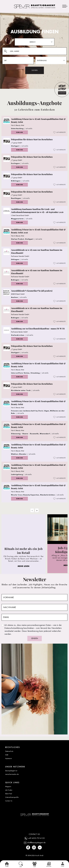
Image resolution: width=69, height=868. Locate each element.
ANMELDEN (62, 93)
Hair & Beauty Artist (18, 125)
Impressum (9, 758)
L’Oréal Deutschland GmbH (20, 215)
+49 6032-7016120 (36, 838)
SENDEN (35, 638)
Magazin (8, 787)
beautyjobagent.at (11, 771)
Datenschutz (9, 751)
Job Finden (9, 790)
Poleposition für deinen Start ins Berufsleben (32, 139)
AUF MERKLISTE (59, 132)
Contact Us (9, 801)
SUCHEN (35, 70)
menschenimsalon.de (12, 774)
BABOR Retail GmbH (18, 294)
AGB (7, 755)
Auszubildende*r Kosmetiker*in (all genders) (32, 291)
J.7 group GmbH (17, 143)
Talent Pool (9, 794)
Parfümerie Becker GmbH (19, 332)
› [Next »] (37, 510)
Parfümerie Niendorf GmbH (20, 256)
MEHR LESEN (23, 566)
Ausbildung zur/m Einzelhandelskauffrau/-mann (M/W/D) (38, 329)
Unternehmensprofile (12, 797)
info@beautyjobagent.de (36, 842)
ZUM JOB (19, 132)
